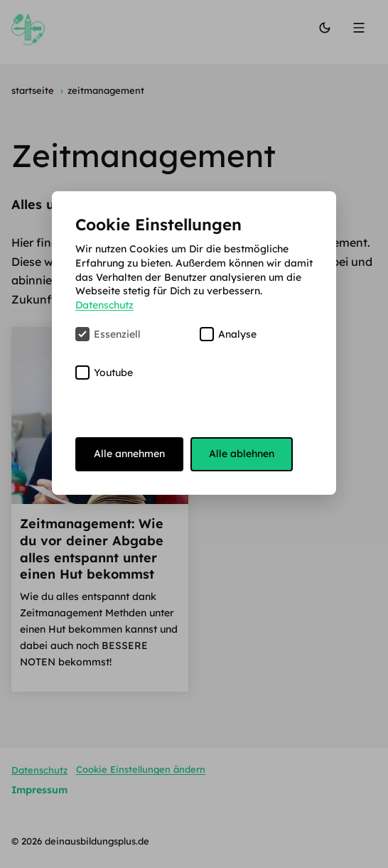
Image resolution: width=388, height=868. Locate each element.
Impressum (39, 790)
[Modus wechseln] (325, 29)
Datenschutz (39, 769)
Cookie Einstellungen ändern (141, 769)
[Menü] (361, 29)
